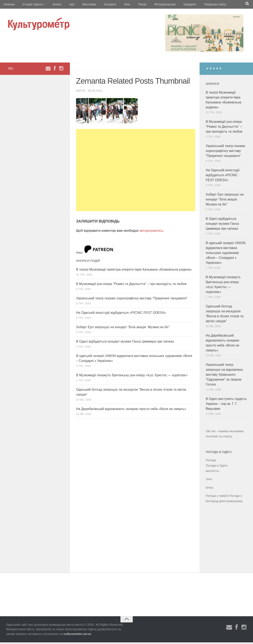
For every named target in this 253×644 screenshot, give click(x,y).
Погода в (217, 467)
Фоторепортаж (152, 5)
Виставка (83, 5)
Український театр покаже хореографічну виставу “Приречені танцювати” (132, 300)
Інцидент (175, 5)
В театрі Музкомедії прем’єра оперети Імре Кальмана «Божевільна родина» (134, 271)
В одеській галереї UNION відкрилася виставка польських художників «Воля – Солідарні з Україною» (226, 254)
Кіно (117, 5)
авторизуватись (151, 232)
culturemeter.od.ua (77, 635)
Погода (211, 462)
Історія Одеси (31, 5)
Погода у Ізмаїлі (217, 497)
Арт (67, 5)
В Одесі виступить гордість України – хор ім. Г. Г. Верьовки (226, 405)
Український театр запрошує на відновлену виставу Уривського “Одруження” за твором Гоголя (224, 376)
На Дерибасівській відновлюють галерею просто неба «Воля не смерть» (131, 411)
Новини (9, 5)
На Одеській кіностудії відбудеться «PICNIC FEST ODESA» (121, 314)
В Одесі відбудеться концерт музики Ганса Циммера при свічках (125, 343)
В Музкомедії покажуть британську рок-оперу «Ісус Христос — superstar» (132, 377)
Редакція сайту (199, 5)
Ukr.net (211, 433)
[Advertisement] (136, 172)
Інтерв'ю (102, 5)
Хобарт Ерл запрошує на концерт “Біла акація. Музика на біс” (123, 329)
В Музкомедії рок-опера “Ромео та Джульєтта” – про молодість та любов (131, 286)
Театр (131, 5)
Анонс (54, 5)
